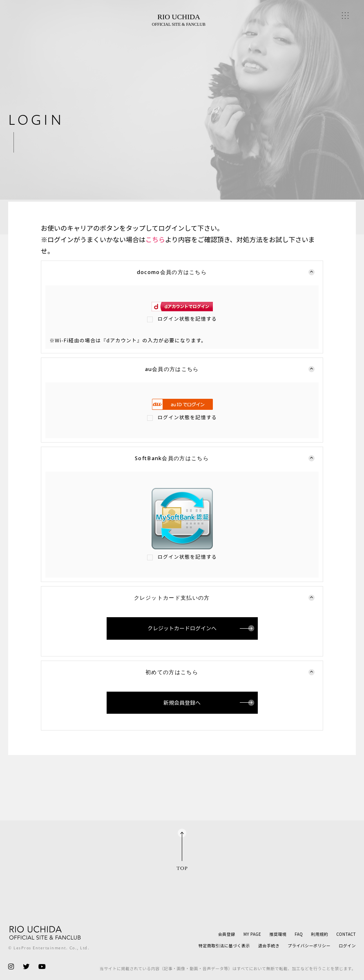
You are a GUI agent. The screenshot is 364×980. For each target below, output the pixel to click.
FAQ (299, 934)
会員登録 (227, 934)
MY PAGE (252, 934)
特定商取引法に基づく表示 (224, 945)
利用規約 (319, 934)
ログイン (347, 945)
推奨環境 (278, 934)
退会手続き (269, 945)
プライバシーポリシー (309, 945)
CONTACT (346, 934)
